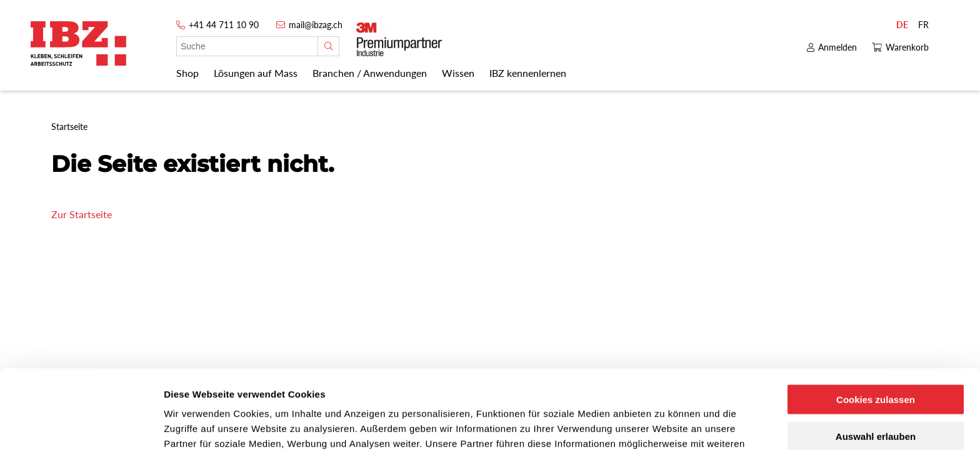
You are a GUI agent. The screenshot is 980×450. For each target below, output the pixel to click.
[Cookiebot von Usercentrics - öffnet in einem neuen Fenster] (81, 426)
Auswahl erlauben (876, 362)
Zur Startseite (82, 214)
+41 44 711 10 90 (224, 25)
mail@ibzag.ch (316, 25)
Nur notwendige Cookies (876, 399)
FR (923, 25)
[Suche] (328, 46)
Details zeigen (665, 425)
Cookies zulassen (876, 325)
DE (902, 25)
